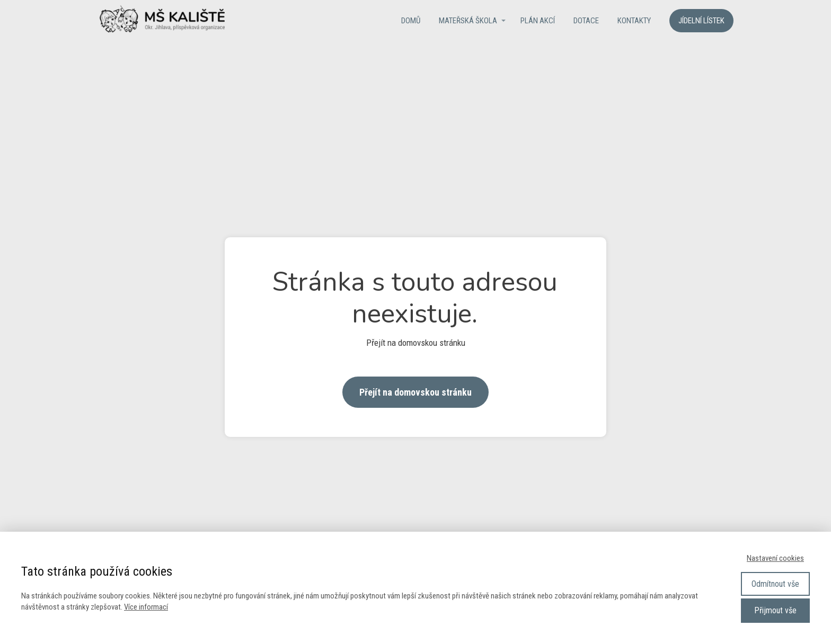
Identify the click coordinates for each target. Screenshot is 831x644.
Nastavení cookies (775, 558)
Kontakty (634, 21)
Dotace (586, 21)
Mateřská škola (468, 21)
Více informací (146, 607)
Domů (411, 21)
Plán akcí (538, 21)
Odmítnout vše (775, 584)
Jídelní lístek (701, 21)
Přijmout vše (775, 610)
